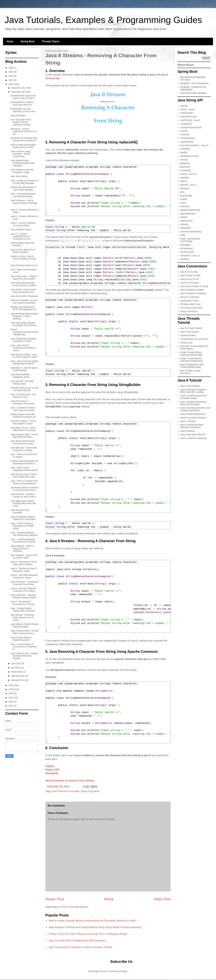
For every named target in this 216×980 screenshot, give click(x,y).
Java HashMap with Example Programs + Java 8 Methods (24, 316)
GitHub (50, 766)
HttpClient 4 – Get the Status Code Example (24, 369)
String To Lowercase (190, 297)
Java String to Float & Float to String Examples (24, 625)
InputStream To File (189, 301)
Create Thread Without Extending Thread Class (191, 360)
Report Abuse (186, 65)
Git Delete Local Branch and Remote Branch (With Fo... (24, 139)
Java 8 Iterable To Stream (192, 290)
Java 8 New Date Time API (193, 435)
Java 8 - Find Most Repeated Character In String (24, 576)
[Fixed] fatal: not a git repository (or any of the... (24, 110)
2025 (11, 72)
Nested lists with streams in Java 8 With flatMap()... (23, 188)
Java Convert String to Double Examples (21, 639)
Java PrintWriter (18, 115)
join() (183, 192)
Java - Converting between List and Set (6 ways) (23, 195)
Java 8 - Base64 (188, 421)
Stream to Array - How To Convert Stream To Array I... (23, 259)
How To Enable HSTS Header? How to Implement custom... (21, 122)
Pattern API (52, 770)
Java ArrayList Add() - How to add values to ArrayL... (24, 436)
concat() (184, 131)
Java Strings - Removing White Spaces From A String (22, 617)
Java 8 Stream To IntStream (193, 293)
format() (184, 160)
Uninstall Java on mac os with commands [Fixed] (24, 389)
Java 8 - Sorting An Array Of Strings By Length (24, 570)
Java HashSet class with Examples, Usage (22, 171)
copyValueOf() (187, 142)
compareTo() (186, 124)
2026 (11, 68)
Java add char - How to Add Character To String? (24, 449)
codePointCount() (188, 117)
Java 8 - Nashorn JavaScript (193, 438)
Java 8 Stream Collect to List (24, 265)
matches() (185, 206)
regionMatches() (188, 214)
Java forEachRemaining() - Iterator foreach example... (24, 284)
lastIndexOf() (186, 196)
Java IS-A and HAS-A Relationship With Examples (77, 941)
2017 (11, 698)
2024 (11, 76)
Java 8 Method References (193, 414)
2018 (11, 693)
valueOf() (185, 259)
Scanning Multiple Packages (193, 93)
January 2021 (18, 680)
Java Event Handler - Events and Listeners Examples (24, 301)
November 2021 (19, 92)
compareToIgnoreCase (191, 127)
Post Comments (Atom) (74, 907)
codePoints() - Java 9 (190, 120)
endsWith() (185, 149)
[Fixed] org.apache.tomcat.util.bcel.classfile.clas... (24, 332)
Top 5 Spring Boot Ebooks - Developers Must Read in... (24, 324)
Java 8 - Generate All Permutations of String (22, 603)
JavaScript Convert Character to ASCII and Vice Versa (24, 489)
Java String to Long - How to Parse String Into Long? (24, 476)
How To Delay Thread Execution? (190, 372)
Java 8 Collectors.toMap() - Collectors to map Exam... (24, 518)
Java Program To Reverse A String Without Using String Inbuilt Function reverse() (95, 927)
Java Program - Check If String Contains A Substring (22, 548)
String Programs (90, 791)
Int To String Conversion (191, 308)
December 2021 (19, 88)
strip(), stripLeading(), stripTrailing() (190, 240)
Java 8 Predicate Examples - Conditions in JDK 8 (24, 340)
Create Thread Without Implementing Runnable (191, 354)
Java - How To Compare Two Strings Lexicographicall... (24, 482)
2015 (11, 702)
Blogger (124, 971)
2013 (11, 706)
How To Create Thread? (191, 328)
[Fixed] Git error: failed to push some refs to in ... (22, 103)
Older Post (162, 899)
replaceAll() (186, 228)
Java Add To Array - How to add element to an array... (24, 429)
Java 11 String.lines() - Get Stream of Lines (23, 396)
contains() (185, 134)
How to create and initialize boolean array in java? (23, 146)
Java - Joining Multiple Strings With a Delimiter (23, 610)
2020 (11, 685)
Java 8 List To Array (189, 283)
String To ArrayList (189, 311)
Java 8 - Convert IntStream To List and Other (23, 224)
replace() (184, 224)
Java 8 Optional (188, 431)
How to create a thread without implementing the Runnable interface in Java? (92, 921)
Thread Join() (186, 343)
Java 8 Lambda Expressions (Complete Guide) (193, 397)
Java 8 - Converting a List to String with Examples (24, 563)
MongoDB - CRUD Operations (194, 83)
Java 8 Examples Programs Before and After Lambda (193, 391)
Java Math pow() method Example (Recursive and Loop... (23, 504)
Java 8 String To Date (190, 275)
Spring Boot (28, 41)
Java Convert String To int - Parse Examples (23, 251)
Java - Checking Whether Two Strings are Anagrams (24, 534)
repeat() (184, 217)
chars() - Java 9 (188, 109)
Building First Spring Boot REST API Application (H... (24, 308)
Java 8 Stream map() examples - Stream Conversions (21, 154)
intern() (184, 181)
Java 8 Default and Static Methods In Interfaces (192, 426)
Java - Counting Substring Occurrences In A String (23, 541)
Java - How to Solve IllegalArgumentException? (24, 469)
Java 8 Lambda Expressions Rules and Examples (193, 403)
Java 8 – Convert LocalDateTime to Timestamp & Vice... (21, 236)
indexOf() (185, 178)
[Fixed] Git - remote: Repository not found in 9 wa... (24, 131)
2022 (11, 80)
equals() (184, 152)
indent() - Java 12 (188, 174)
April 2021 (16, 668)
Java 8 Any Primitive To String (194, 286)
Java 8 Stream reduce (21, 230)
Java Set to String (19, 176)
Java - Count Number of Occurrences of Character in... (24, 647)
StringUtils (52, 773)
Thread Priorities (188, 335)
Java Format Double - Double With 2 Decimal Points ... (24, 632)
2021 (11, 84)
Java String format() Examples (20, 511)
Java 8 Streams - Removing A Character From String (24, 583)
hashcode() (185, 170)
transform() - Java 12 (190, 256)
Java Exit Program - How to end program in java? (23, 422)
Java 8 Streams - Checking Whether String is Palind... (24, 596)
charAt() (184, 106)
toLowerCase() (187, 252)
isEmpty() (185, 188)
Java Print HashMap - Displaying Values (21, 376)
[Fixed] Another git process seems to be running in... (23, 97)
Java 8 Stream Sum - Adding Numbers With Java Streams (24, 656)
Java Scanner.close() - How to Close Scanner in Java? (24, 356)
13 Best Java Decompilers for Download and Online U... (24, 462)
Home (10, 41)
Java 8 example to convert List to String (70, 781)
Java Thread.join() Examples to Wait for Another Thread (80, 947)
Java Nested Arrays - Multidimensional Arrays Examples (23, 163)
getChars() (185, 167)
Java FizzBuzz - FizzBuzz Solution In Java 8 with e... (24, 495)
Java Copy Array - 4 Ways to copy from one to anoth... (24, 277)
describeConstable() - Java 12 (194, 145)
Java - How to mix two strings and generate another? (24, 362)
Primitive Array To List (190, 304)
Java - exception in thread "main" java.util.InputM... (23, 409)
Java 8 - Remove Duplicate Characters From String (23, 590)
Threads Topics (51, 41)
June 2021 (16, 663)
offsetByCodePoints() (190, 210)
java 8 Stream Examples (65, 791)
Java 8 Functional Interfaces (193, 418)
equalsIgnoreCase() (189, 156)
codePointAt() (187, 113)
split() (183, 235)
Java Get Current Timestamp (24, 296)
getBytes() (185, 163)
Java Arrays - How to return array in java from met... (23, 291)
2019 (11, 689)
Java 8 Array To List (189, 279)
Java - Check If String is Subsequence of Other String (22, 526)
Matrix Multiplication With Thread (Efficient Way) (192, 366)
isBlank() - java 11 (189, 185)
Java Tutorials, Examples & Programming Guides (103, 20)
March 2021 (17, 672)
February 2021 (18, 676)
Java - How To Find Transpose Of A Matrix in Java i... (23, 348)
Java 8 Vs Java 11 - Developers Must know (22, 402)
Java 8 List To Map (189, 272)
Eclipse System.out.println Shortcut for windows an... (24, 416)
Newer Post (55, 899)
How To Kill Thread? (190, 332)
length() (184, 199)
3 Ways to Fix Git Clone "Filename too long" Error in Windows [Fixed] (88, 934)
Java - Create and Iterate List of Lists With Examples (24, 182)
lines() (183, 203)
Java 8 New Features (190, 386)
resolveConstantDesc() (191, 232)
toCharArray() (187, 248)
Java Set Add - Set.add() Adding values (22, 382)
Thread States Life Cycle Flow (194, 339)
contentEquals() (188, 138)
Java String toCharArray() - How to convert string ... (23, 442)
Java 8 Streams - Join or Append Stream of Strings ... (24, 203)
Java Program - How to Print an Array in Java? (24, 556)
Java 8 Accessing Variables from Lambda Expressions (195, 409)
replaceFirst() (186, 221)
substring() (185, 245)
